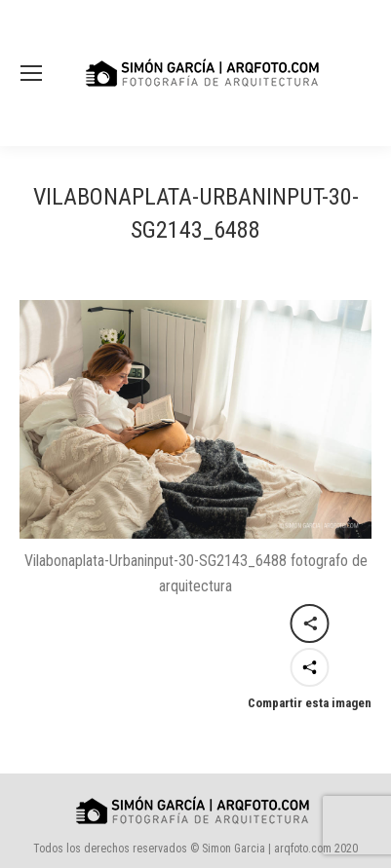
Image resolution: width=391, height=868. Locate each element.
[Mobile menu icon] (31, 73)
